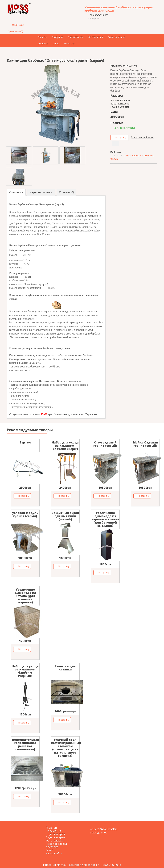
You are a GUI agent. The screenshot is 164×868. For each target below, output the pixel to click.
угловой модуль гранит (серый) (25, 514)
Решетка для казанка (65, 668)
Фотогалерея (96, 37)
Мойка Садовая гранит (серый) (145, 444)
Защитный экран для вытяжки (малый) (65, 516)
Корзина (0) (18, 25)
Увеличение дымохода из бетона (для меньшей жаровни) (25, 596)
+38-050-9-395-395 (98, 15)
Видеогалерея (76, 37)
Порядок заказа (116, 37)
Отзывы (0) (66, 192)
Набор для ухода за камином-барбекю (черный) (25, 671)
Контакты (69, 43)
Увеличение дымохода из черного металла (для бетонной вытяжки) (105, 519)
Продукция (57, 37)
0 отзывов (133, 155)
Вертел (25, 442)
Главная (42, 37)
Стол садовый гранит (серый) (105, 444)
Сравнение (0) (16, 31)
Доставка (43, 43)
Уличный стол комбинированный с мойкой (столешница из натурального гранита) (66, 748)
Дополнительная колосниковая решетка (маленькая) (25, 744)
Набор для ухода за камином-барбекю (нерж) (65, 446)
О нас (56, 43)
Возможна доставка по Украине (75, 414)
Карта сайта (54, 853)
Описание (16, 192)
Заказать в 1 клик (142, 137)
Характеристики (41, 192)
